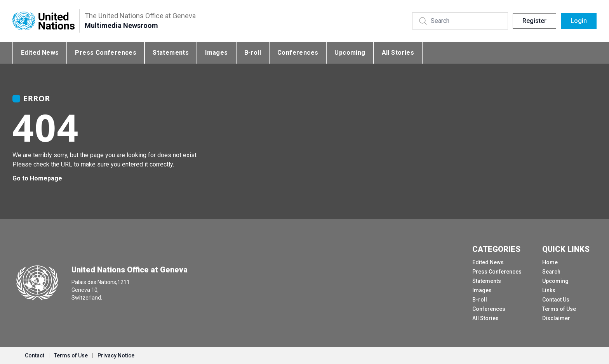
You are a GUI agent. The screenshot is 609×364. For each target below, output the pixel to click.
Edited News (40, 53)
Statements (171, 53)
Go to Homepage (37, 178)
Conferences (298, 53)
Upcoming (350, 53)
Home (550, 262)
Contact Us (556, 300)
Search (551, 272)
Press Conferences (106, 53)
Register (534, 21)
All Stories (398, 53)
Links (549, 290)
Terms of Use (559, 309)
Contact (35, 355)
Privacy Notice (116, 355)
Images (216, 53)
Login (579, 21)
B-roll (253, 53)
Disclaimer (556, 318)
